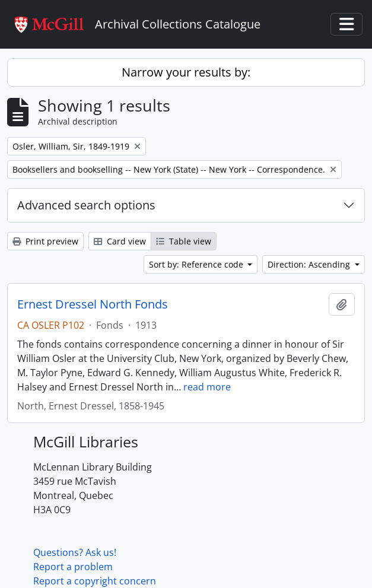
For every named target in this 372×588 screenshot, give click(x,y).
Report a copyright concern (95, 581)
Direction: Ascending (310, 264)
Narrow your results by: (186, 72)
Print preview (45, 241)
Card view (120, 241)
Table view (184, 241)
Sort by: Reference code (197, 264)
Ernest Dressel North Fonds (93, 304)
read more (207, 387)
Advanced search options (86, 205)
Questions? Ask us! (75, 552)
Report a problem (73, 567)
